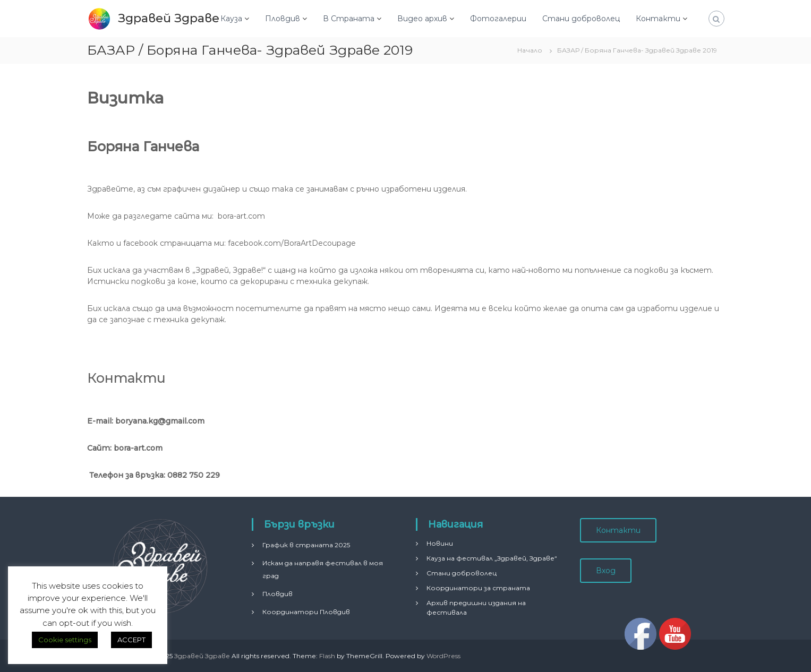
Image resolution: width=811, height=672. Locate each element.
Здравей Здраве (169, 18)
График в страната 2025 (306, 545)
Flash (327, 656)
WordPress (443, 656)
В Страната (349, 19)
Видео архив (422, 19)
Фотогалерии (498, 19)
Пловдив (283, 19)
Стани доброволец (581, 19)
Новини (440, 543)
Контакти (658, 19)
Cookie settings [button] (65, 640)
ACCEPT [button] (131, 640)
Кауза (231, 19)
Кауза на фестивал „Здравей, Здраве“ (492, 558)
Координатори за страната (478, 588)
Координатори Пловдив (306, 612)
